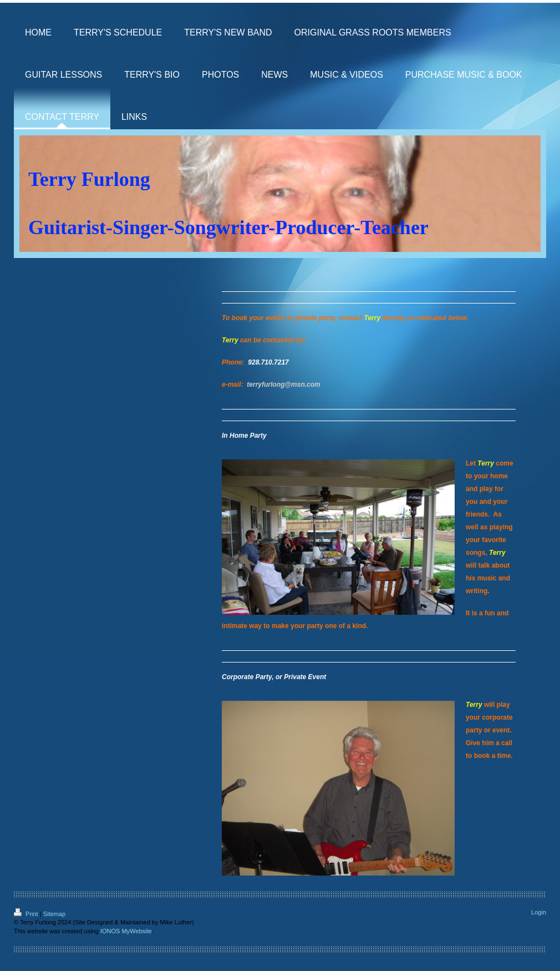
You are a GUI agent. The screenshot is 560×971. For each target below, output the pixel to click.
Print (27, 914)
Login (539, 912)
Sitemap (54, 914)
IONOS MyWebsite (126, 931)
